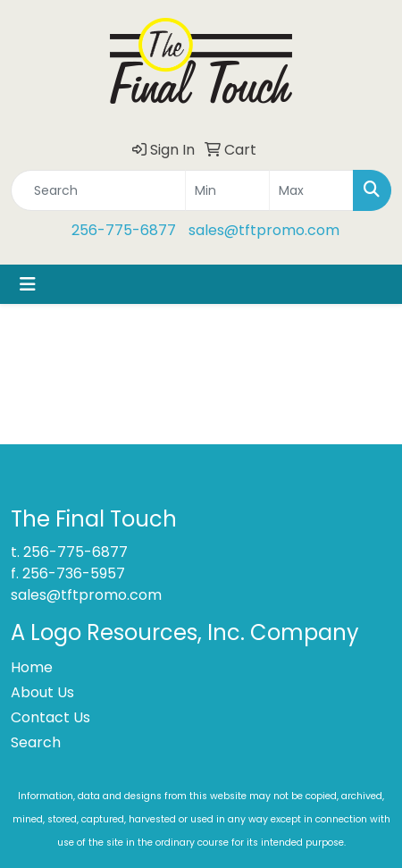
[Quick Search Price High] (311, 190)
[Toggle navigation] (28, 284)
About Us (42, 692)
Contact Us (50, 717)
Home (32, 667)
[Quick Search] (98, 190)
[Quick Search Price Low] (227, 190)
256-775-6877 (124, 230)
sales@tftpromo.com (264, 230)
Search (36, 742)
